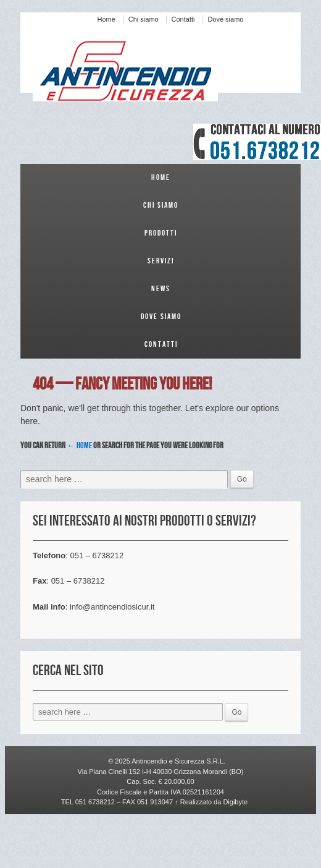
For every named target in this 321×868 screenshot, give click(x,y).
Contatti (183, 19)
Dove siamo (225, 19)
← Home (79, 445)
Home (106, 19)
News (161, 289)
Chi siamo (144, 19)
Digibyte (234, 802)
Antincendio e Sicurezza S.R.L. (178, 761)
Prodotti (161, 233)
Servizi (161, 261)
